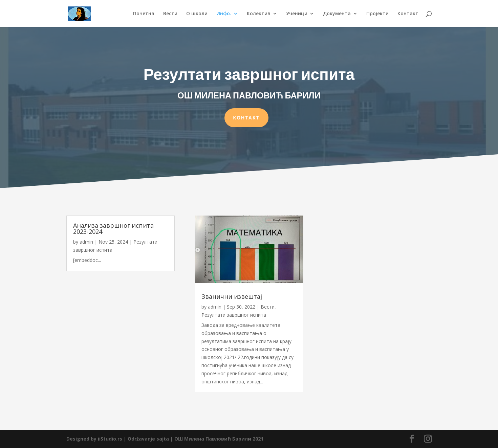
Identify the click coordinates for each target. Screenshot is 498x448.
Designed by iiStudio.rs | (97, 439)
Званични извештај (232, 296)
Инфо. (224, 14)
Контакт (408, 14)
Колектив (259, 14)
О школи (197, 14)
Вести (170, 14)
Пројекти (377, 14)
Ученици (297, 14)
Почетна (144, 14)
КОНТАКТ (247, 116)
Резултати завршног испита (234, 315)
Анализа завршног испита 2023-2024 (113, 228)
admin (86, 242)
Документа (337, 14)
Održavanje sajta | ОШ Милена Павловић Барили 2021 (196, 439)
